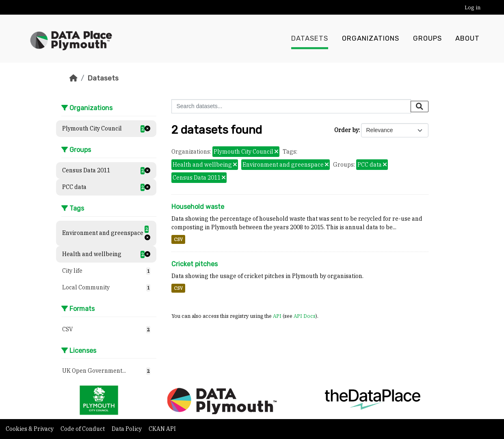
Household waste (198, 207)
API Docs (305, 316)
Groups (427, 39)
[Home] (74, 78)
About (467, 39)
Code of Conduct (83, 429)
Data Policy (127, 429)
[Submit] (420, 106)
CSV (178, 239)
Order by (346, 130)
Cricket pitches (195, 264)
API (277, 316)
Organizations (371, 39)
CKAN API (162, 429)
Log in (473, 8)
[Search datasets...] (291, 106)
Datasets (310, 39)
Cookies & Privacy (30, 429)
